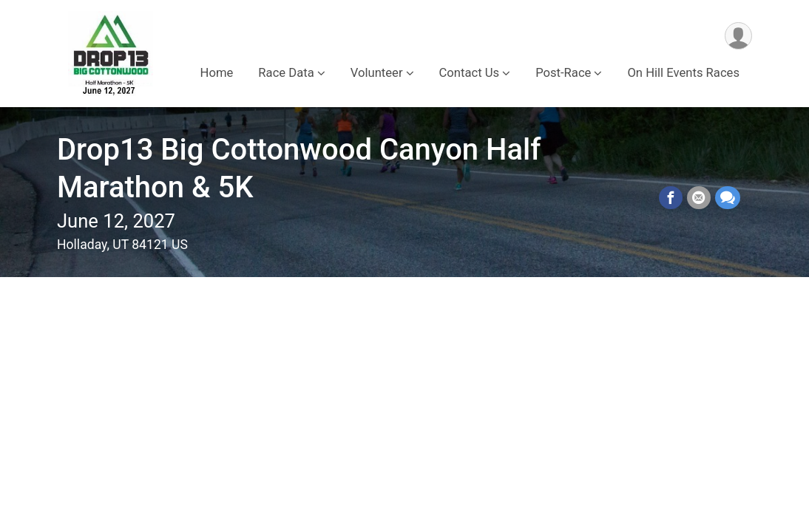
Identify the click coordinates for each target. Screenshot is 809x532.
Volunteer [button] (377, 73)
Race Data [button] (286, 73)
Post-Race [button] (563, 73)
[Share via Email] (699, 198)
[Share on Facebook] (671, 198)
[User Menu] (738, 36)
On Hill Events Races (683, 73)
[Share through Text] (728, 198)
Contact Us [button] (470, 73)
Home (217, 73)
